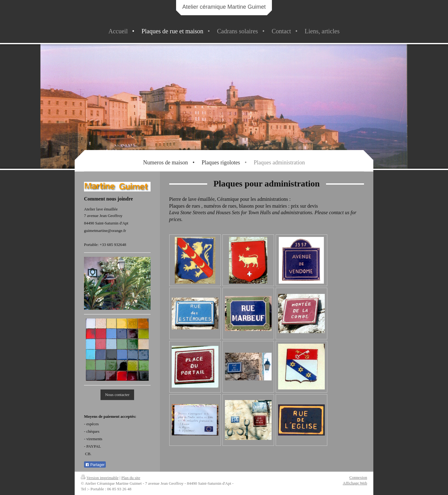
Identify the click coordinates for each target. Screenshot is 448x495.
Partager (95, 465)
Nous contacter (117, 395)
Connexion (358, 477)
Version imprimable (100, 478)
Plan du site (131, 478)
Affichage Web (355, 483)
